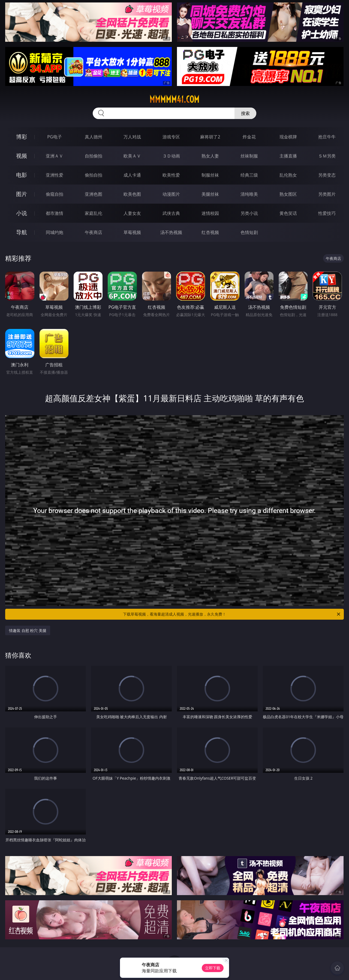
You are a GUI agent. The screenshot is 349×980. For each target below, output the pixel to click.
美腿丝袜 (210, 194)
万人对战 (132, 137)
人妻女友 (132, 213)
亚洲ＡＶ (55, 156)
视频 (22, 156)
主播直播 (288, 156)
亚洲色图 (94, 194)
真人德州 (94, 137)
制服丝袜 (210, 175)
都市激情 (55, 213)
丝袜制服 (249, 156)
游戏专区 (171, 137)
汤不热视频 (171, 232)
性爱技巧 (327, 213)
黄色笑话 (288, 213)
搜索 (245, 113)
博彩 (22, 137)
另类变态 (327, 175)
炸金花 (249, 137)
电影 (22, 175)
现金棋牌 (288, 137)
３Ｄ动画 (171, 156)
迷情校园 (210, 213)
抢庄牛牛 (327, 137)
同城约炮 (55, 232)
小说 (22, 213)
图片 (22, 194)
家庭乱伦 (94, 213)
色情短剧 (249, 232)
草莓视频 (132, 232)
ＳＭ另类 (327, 156)
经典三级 (249, 175)
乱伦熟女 (288, 175)
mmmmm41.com (174, 99)
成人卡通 (132, 175)
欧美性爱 (171, 175)
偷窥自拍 (55, 194)
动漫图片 (171, 194)
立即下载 (213, 968)
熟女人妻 (210, 156)
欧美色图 (132, 194)
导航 (22, 232)
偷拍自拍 (94, 175)
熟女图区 (288, 194)
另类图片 (327, 194)
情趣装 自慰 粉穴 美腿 (28, 630)
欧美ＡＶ (132, 156)
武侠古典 (171, 213)
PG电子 (54, 137)
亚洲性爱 (55, 175)
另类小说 (249, 213)
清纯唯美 (249, 194)
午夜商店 (94, 232)
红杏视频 (210, 232)
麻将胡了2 (210, 137)
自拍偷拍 (94, 156)
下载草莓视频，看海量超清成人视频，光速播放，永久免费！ (232, 614)
